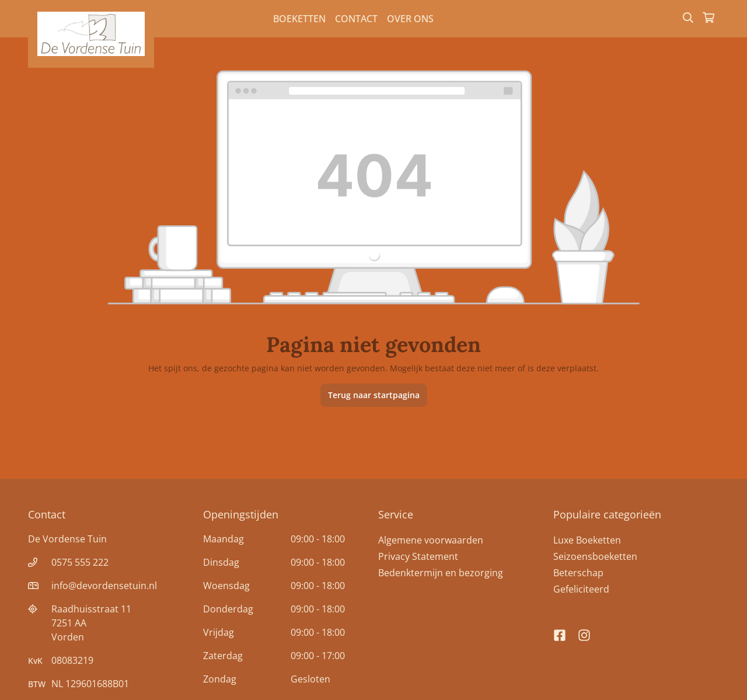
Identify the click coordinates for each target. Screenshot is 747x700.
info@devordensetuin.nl (104, 586)
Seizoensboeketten (595, 556)
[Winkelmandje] (708, 19)
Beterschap (578, 573)
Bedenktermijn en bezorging (441, 573)
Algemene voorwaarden (431, 540)
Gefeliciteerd (581, 589)
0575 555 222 (80, 562)
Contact (356, 19)
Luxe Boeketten (587, 540)
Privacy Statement (418, 556)
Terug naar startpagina (374, 395)
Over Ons (410, 19)
